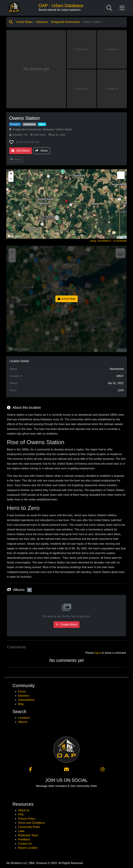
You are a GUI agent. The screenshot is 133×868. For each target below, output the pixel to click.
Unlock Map (67, 299)
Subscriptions (26, 700)
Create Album (66, 624)
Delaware (42, 22)
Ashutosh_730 (18, 135)
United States (24, 22)
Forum (22, 692)
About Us (24, 810)
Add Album (21, 151)
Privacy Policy (27, 819)
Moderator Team (28, 835)
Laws (21, 831)
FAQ (21, 814)
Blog (21, 704)
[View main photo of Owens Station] (36, 69)
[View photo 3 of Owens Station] (112, 49)
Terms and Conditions (31, 823)
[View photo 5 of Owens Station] (112, 89)
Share (42, 151)
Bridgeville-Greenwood (65, 22)
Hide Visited (16, 236)
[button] (67, 204)
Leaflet (122, 237)
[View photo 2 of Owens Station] (82, 49)
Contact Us (25, 844)
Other (42, 124)
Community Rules (29, 827)
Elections (24, 696)
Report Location (28, 848)
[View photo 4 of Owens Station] (82, 89)
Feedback (24, 839)
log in (98, 653)
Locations (24, 718)
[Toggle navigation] (109, 8)
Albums (23, 722)
